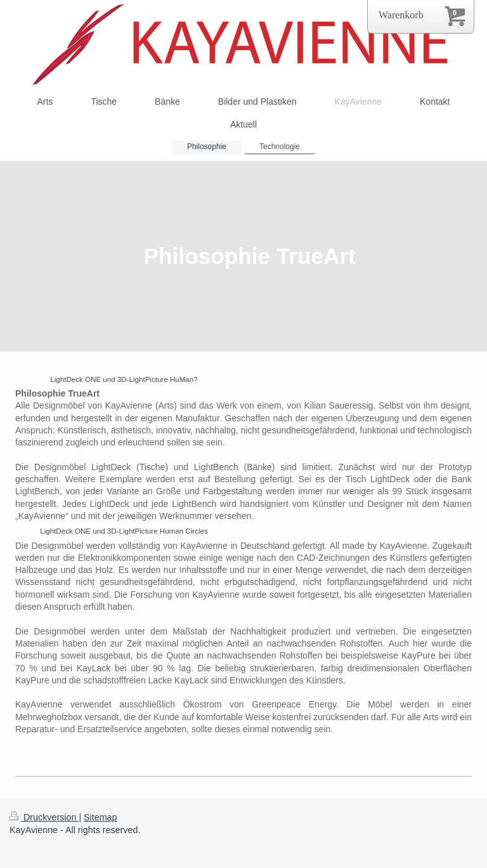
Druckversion (44, 817)
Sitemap (100, 817)
